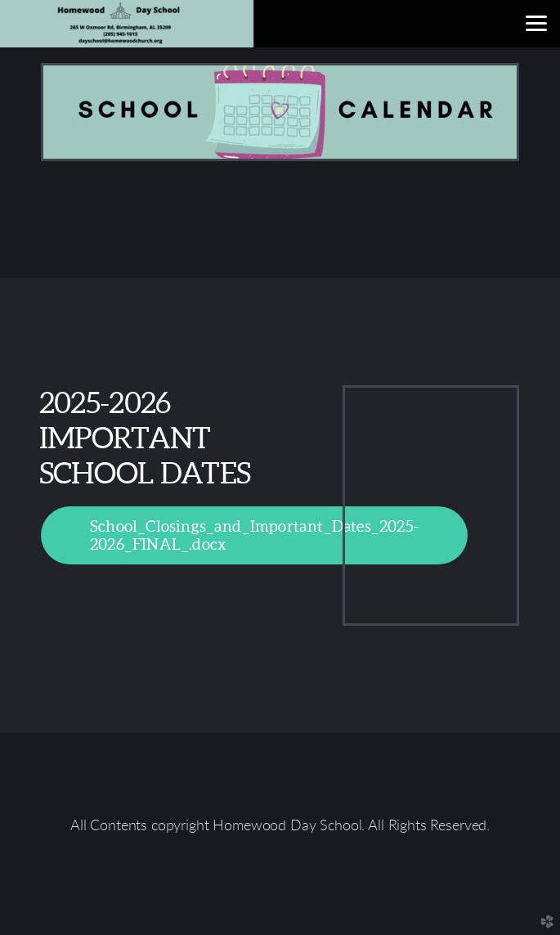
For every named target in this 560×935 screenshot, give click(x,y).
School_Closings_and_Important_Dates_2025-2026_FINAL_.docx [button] (254, 535)
